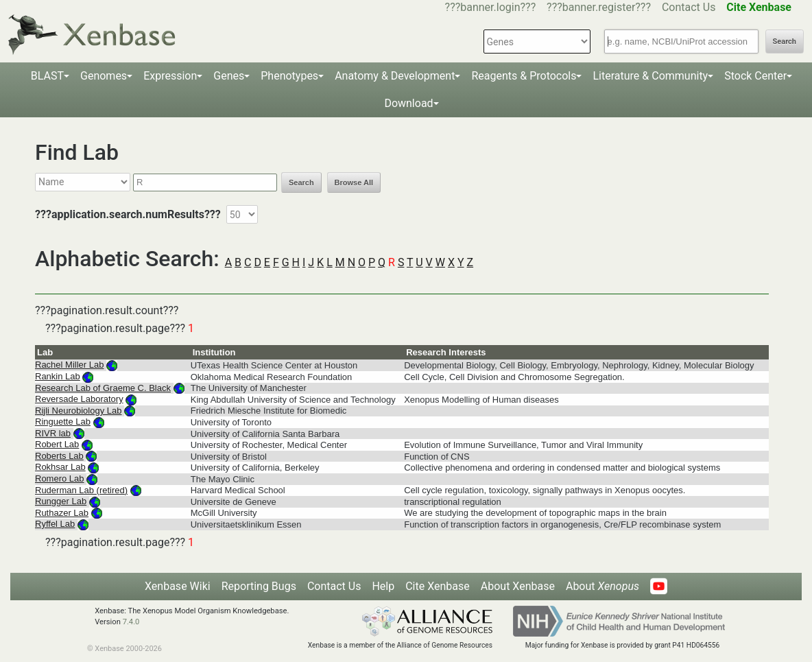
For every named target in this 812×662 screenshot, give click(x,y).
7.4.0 (131, 622)
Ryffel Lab (55, 524)
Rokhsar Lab (60, 467)
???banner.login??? (491, 7)
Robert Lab (57, 444)
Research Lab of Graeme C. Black (103, 388)
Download (408, 103)
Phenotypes (289, 76)
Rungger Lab (61, 501)
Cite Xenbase (438, 586)
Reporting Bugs (259, 586)
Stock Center (755, 76)
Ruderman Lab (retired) (81, 490)
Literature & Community (650, 76)
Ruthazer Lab (62, 513)
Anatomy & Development (395, 76)
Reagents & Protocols (524, 76)
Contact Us (689, 7)
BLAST (47, 76)
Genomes (104, 76)
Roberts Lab (59, 456)
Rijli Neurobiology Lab (78, 411)
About (602, 586)
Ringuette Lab (63, 422)
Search (785, 42)
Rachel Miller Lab (69, 365)
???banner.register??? (599, 7)
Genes (229, 76)
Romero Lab (60, 478)
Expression (170, 76)
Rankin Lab (58, 376)
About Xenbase (518, 586)
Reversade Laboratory (79, 399)
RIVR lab (53, 433)
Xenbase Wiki (178, 586)
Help (383, 586)
